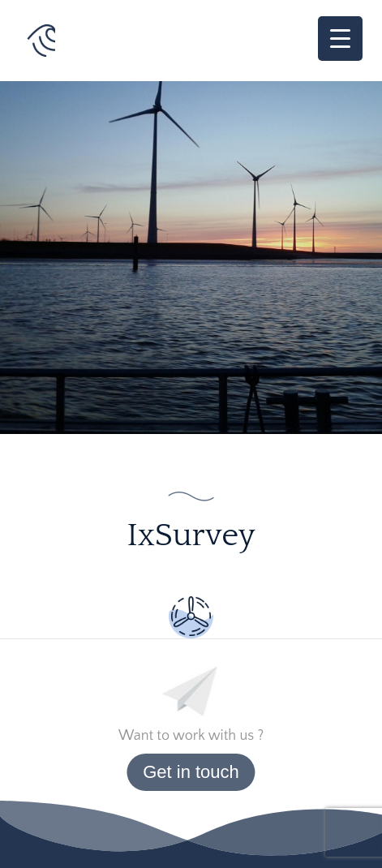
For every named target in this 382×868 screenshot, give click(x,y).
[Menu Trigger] (340, 39)
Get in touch (191, 772)
